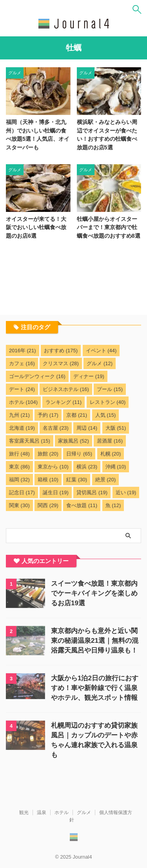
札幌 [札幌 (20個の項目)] (111, 454)
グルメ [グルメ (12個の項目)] (100, 363)
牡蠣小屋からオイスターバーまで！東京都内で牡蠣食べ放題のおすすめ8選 (109, 227)
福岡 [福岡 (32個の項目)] (19, 480)
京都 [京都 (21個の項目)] (77, 415)
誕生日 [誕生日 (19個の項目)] (56, 492)
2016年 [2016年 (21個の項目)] (23, 351)
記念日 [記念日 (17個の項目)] (22, 492)
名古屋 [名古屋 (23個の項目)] (56, 428)
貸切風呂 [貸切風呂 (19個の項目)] (92, 492)
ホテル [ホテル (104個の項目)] (23, 402)
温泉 (42, 812)
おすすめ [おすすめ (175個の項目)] (61, 351)
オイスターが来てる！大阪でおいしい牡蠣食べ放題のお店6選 (36, 227)
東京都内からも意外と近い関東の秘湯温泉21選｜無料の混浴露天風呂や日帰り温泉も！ (95, 641)
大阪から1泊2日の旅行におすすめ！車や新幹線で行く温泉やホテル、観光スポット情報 (95, 688)
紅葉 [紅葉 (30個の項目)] (77, 480)
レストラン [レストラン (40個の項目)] (108, 402)
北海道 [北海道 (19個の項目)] (22, 428)
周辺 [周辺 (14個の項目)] (87, 428)
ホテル (62, 812)
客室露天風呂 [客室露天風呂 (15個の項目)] (30, 441)
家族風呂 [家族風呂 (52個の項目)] (73, 441)
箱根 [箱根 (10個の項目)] (48, 480)
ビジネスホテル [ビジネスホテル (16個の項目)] (66, 389)
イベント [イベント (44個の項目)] (101, 351)
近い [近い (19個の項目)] (126, 492)
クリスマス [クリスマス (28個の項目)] (61, 363)
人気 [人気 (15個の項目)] (106, 415)
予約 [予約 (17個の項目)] (48, 415)
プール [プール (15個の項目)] (110, 389)
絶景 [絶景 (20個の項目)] (106, 480)
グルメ (84, 812)
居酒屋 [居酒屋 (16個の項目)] (110, 441)
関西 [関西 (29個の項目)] (48, 505)
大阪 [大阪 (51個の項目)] (116, 428)
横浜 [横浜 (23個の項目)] (87, 467)
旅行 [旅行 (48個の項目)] (19, 454)
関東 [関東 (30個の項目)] (19, 505)
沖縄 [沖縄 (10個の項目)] (116, 467)
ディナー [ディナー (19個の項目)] (89, 376)
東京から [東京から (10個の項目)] (53, 467)
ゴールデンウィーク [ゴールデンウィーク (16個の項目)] (37, 376)
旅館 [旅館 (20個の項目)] (48, 454)
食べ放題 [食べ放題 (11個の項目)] (82, 505)
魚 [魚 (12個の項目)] (113, 505)
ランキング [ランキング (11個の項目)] (64, 402)
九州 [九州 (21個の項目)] (19, 415)
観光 (24, 812)
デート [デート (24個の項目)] (22, 389)
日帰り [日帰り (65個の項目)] (79, 454)
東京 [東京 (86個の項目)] (19, 467)
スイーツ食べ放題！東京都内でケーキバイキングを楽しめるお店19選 (94, 593)
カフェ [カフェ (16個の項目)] (22, 363)
